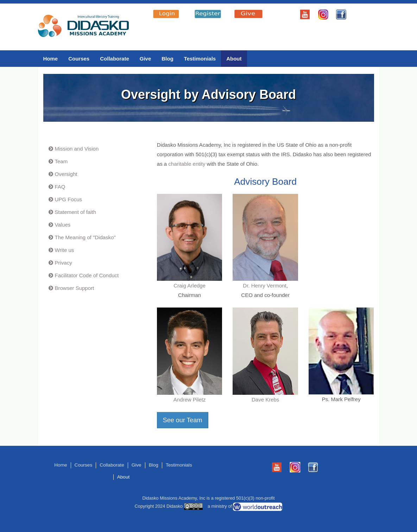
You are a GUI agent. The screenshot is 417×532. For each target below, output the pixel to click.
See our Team (183, 420)
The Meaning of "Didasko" (85, 237)
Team (61, 161)
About (234, 59)
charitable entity (187, 164)
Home (51, 59)
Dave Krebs (265, 400)
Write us (65, 250)
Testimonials (200, 59)
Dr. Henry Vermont (264, 286)
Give (146, 59)
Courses (79, 59)
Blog (167, 59)
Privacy (64, 263)
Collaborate (115, 59)
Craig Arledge (189, 286)
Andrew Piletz (190, 400)
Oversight (66, 174)
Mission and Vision (77, 149)
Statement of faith (76, 212)
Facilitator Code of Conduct (87, 275)
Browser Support (75, 288)
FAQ (60, 187)
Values (63, 225)
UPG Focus (69, 199)
